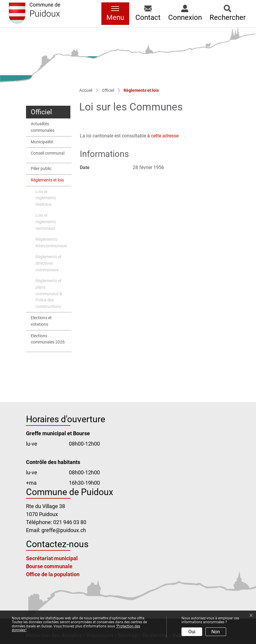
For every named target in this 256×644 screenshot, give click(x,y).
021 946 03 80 (70, 522)
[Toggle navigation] (115, 14)
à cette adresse (166, 136)
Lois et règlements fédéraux (46, 198)
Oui (192, 632)
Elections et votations (41, 321)
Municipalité (42, 142)
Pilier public (41, 169)
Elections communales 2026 (48, 339)
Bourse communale (49, 566)
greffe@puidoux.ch (64, 530)
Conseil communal (48, 153)
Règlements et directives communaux (48, 263)
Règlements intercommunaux (51, 243)
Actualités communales (43, 127)
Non (216, 632)
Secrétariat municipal (52, 558)
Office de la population (53, 574)
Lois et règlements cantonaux (46, 222)
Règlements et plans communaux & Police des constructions (49, 294)
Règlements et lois (47, 182)
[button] (148, 14)
